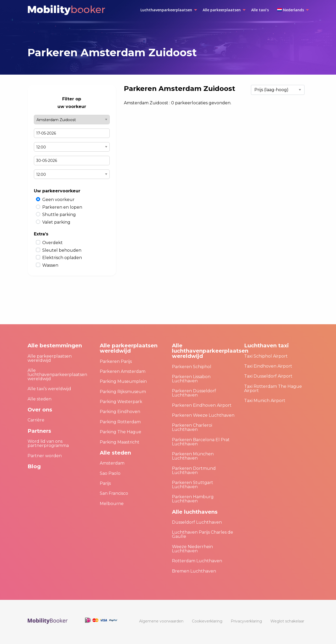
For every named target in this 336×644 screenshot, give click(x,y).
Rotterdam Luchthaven (197, 561)
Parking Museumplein (123, 381)
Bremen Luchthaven (194, 571)
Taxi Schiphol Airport (266, 356)
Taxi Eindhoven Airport (268, 366)
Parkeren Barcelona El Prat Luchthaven (201, 442)
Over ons (40, 410)
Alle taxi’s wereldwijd (49, 389)
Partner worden (45, 456)
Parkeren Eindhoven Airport (202, 405)
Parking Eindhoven (120, 412)
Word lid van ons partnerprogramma (48, 443)
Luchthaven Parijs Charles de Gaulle (203, 534)
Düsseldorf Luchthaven (197, 522)
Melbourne (112, 504)
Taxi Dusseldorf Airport (268, 376)
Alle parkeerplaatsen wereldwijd (50, 358)
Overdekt (52, 243)
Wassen (50, 265)
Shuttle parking (59, 215)
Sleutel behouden (62, 250)
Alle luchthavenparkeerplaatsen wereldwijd (57, 375)
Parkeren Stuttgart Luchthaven (193, 485)
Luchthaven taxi (266, 346)
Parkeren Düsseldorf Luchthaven (194, 393)
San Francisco (114, 493)
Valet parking (56, 222)
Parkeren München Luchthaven (193, 456)
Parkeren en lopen (62, 207)
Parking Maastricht (120, 442)
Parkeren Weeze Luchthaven (203, 415)
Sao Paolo (110, 473)
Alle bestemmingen (55, 346)
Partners (39, 431)
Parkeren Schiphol (192, 367)
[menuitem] (167, 10)
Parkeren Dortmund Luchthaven (194, 470)
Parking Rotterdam (120, 422)
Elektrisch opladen (62, 258)
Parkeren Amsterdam (123, 371)
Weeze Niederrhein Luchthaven (192, 549)
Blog (34, 466)
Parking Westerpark (121, 402)
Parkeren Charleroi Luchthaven (192, 427)
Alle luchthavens (195, 512)
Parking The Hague (120, 432)
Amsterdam (112, 463)
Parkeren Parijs (116, 361)
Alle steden (40, 399)
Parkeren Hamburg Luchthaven (193, 499)
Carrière (36, 420)
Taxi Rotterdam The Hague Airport (273, 388)
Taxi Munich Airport (265, 401)
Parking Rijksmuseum (123, 392)
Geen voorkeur (58, 200)
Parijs (105, 483)
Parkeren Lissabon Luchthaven (191, 379)
